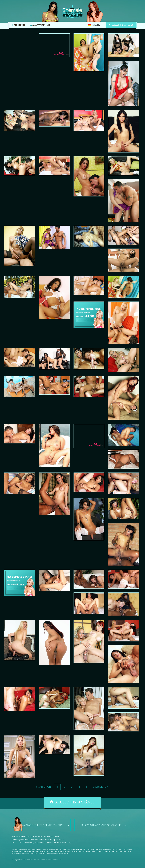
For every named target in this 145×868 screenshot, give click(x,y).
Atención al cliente (37, 840)
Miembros (23, 837)
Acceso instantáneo (123, 25)
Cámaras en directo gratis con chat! (43, 825)
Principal (15, 837)
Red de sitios (19, 25)
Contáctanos (60, 840)
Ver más (57, 837)
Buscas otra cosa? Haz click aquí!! (101, 825)
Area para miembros (41, 25)
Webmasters (49, 840)
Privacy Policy (66, 843)
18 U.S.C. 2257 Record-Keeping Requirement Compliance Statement (36, 843)
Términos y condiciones (21, 840)
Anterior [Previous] (44, 787)
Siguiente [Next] (100, 787)
